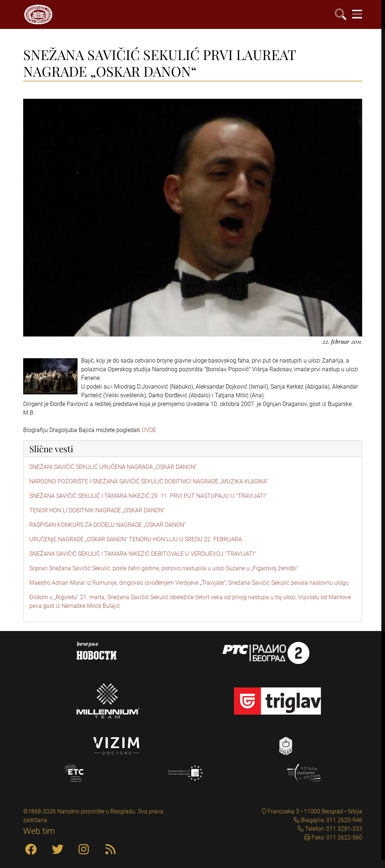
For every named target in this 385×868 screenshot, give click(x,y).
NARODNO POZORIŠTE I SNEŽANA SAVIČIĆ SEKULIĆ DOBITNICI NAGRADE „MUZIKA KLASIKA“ (149, 481)
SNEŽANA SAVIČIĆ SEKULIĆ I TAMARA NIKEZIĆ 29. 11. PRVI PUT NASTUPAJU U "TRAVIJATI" (148, 496)
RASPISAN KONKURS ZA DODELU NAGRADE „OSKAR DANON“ (108, 525)
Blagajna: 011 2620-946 (331, 820)
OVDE (149, 430)
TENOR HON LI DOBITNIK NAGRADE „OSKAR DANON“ (97, 510)
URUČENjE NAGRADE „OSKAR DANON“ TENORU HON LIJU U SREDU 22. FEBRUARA (136, 539)
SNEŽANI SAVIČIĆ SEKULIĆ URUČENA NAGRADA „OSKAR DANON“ (113, 467)
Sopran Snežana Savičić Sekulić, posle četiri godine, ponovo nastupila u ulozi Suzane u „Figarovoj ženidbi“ (164, 568)
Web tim (39, 831)
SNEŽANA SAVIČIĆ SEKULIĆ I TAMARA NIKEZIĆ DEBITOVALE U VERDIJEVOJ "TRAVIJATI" (143, 554)
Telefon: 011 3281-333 (333, 829)
